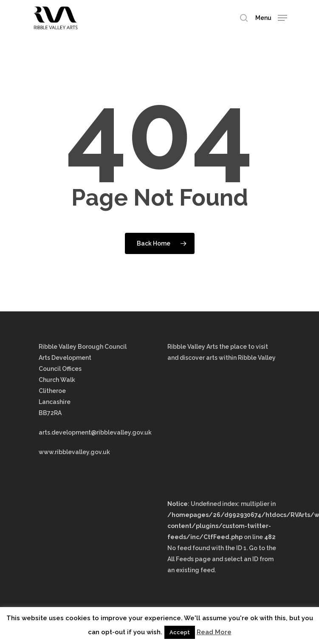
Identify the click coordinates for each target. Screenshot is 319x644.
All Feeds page (189, 559)
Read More (214, 632)
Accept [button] (180, 632)
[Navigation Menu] (271, 17)
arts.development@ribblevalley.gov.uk (95, 432)
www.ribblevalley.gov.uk (74, 452)
